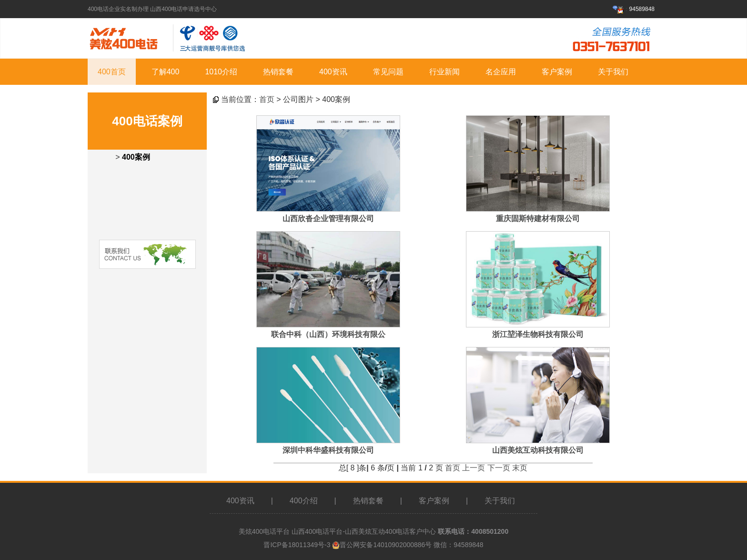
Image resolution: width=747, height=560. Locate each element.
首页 (267, 99)
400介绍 (304, 501)
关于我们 (613, 72)
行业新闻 (444, 72)
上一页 (474, 468)
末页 (520, 468)
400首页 (112, 72)
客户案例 (557, 72)
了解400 (166, 72)
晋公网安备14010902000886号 (386, 545)
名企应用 (501, 72)
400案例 (136, 157)
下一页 (499, 468)
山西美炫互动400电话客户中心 (390, 531)
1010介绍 (221, 72)
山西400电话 (310, 531)
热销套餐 (278, 72)
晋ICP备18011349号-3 (297, 545)
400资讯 (333, 72)
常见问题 (388, 72)
